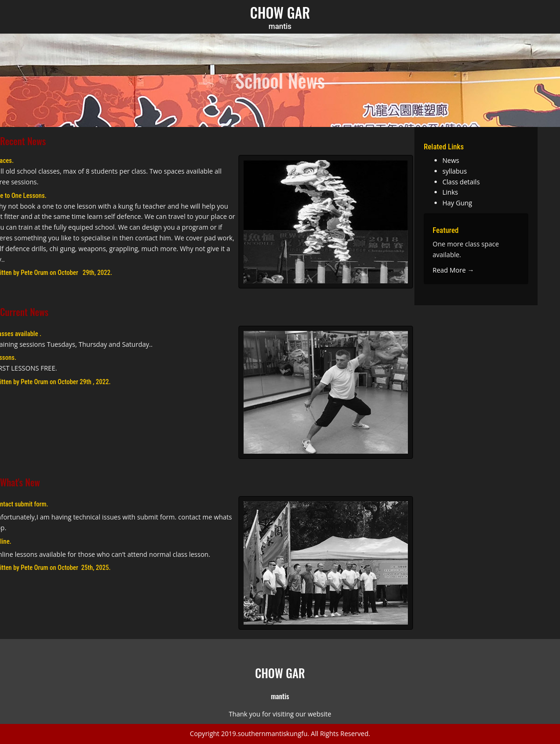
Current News (24, 312)
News (451, 160)
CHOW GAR (280, 12)
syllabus (455, 171)
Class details (461, 182)
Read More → (453, 270)
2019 (229, 733)
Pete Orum (35, 273)
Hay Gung (457, 203)
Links (450, 192)
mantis (280, 27)
